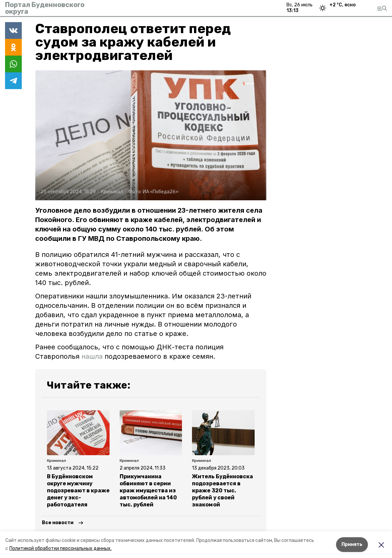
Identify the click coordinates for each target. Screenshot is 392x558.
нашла (92, 356)
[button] (151, 135)
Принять (352, 544)
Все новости (58, 523)
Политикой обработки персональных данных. (60, 548)
